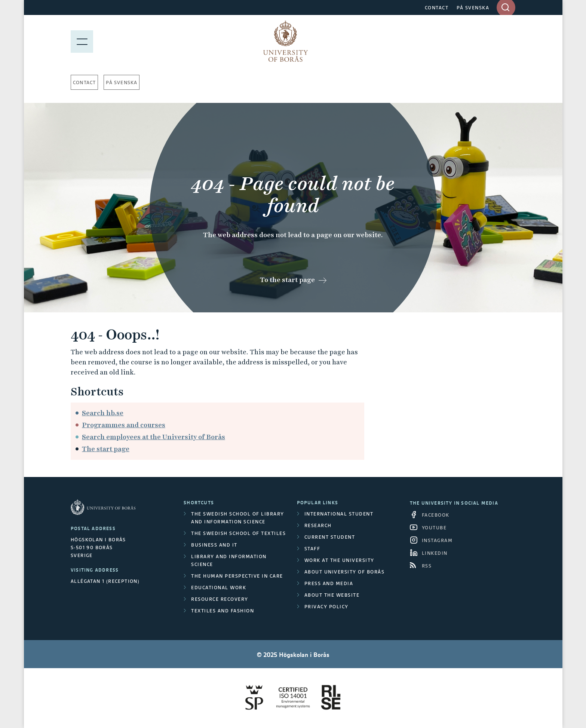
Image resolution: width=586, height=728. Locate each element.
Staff (312, 549)
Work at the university (339, 560)
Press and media (329, 583)
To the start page (287, 280)
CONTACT (437, 8)
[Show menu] (82, 41)
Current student (330, 537)
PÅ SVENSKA (473, 8)
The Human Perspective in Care (237, 576)
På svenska (122, 82)
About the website (332, 595)
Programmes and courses (124, 425)
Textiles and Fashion (223, 611)
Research (318, 525)
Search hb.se (103, 413)
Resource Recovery (220, 599)
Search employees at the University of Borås (154, 437)
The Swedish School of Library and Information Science (238, 518)
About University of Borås (345, 572)
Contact (84, 82)
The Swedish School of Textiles (238, 533)
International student (339, 514)
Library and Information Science (229, 560)
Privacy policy (326, 607)
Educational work (219, 588)
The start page (106, 449)
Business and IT (214, 545)
